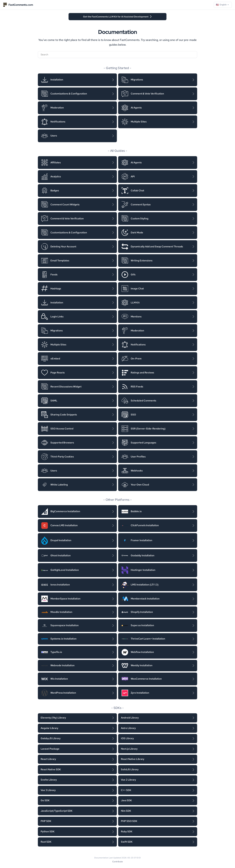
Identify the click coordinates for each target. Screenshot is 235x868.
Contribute (117, 862)
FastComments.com (18, 5)
